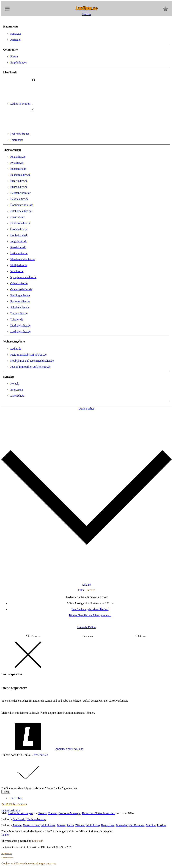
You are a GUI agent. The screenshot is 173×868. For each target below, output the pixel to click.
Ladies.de (16, 349)
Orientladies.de (19, 283)
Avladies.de (17, 163)
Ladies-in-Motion (48, 104)
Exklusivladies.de (20, 223)
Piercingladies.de (20, 295)
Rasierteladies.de (20, 301)
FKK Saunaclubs (28, 355)
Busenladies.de (19, 187)
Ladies (5, 835)
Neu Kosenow (136, 825)
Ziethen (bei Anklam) (87, 825)
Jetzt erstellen (40, 755)
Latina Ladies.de (11, 810)
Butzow (61, 825)
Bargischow (108, 825)
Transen (53, 813)
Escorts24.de (18, 217)
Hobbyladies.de (19, 235)
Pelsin (70, 825)
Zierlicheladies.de (20, 326)
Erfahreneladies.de (21, 211)
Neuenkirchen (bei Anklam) (39, 825)
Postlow (162, 825)
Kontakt (15, 384)
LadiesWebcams (47, 134)
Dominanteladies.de (22, 205)
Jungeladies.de (19, 241)
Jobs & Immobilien (30, 367)
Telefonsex (17, 140)
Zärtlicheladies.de (20, 332)
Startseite (16, 34)
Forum (14, 56)
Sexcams (88, 636)
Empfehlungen (19, 63)
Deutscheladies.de (21, 193)
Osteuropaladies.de (21, 289)
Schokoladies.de (20, 307)
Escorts (42, 813)
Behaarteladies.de (20, 175)
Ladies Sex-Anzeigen (20, 813)
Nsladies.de (17, 271)
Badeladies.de (18, 169)
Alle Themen (33, 636)
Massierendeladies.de (22, 259)
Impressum (17, 390)
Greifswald (19, 819)
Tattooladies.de (19, 313)
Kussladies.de (18, 247)
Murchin (151, 825)
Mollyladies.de (19, 265)
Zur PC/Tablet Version (14, 804)
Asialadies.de (18, 157)
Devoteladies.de (19, 199)
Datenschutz (17, 396)
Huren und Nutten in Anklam (99, 813)
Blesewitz (121, 825)
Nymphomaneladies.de (23, 277)
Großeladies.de (19, 229)
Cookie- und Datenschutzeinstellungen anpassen (29, 863)
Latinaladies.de (19, 253)
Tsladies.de (17, 320)
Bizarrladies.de (19, 181)
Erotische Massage (70, 813)
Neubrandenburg (36, 819)
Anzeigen (16, 40)
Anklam (17, 825)
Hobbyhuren (32, 361)
